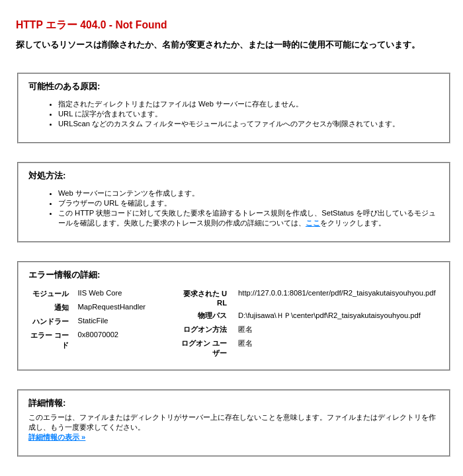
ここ (313, 223)
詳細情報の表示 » (57, 437)
